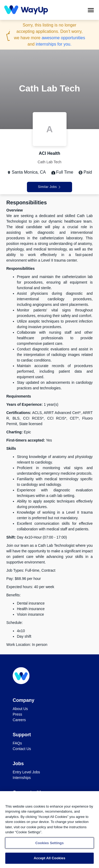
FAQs (17, 743)
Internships (22, 778)
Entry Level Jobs (26, 772)
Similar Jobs (49, 187)
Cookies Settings (50, 843)
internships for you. (53, 44)
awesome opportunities (63, 38)
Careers (19, 720)
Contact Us (22, 749)
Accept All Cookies (50, 858)
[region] (49, 830)
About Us (20, 709)
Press (17, 714)
